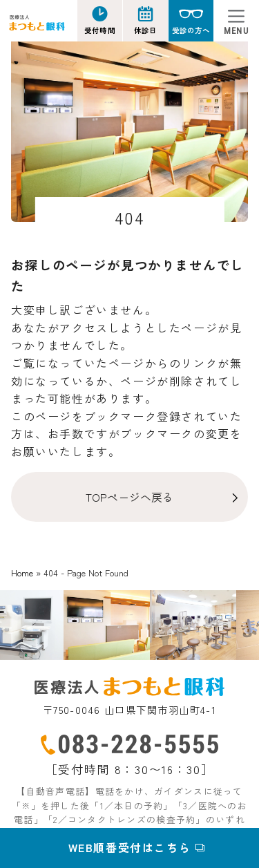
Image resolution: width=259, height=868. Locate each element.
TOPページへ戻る (129, 497)
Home (22, 573)
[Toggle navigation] (236, 21)
